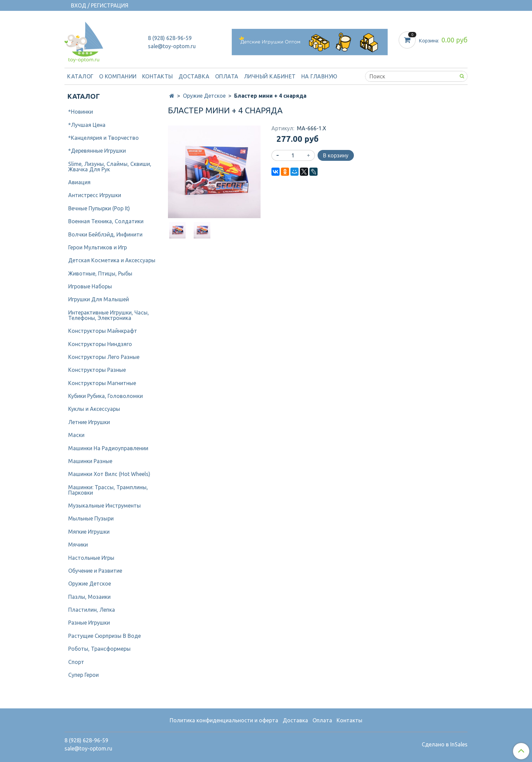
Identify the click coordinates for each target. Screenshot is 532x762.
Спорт (76, 662)
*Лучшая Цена (87, 125)
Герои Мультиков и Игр (98, 247)
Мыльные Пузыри (91, 518)
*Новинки (81, 112)
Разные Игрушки (89, 623)
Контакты (158, 76)
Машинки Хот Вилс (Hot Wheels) (109, 474)
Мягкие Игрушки (89, 532)
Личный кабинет (270, 76)
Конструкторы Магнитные (102, 383)
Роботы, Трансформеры (99, 649)
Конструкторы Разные (97, 370)
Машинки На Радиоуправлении (108, 448)
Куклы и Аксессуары (94, 409)
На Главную (319, 76)
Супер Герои (83, 675)
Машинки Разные (90, 461)
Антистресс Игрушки (95, 195)
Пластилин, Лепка (92, 610)
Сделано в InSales (445, 744)
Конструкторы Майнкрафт (103, 331)
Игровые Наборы (90, 286)
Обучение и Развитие (95, 571)
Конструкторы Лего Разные (104, 357)
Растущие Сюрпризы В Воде (104, 636)
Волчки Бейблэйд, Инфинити (105, 234)
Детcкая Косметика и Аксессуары (112, 260)
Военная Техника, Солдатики (106, 221)
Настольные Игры (91, 558)
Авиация (79, 182)
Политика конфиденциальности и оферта (224, 720)
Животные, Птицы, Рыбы (100, 273)
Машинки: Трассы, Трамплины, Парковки (108, 490)
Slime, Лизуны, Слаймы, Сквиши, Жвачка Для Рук (110, 167)
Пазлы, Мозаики (89, 597)
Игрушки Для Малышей (99, 299)
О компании (118, 76)
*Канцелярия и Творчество (103, 138)
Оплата (227, 76)
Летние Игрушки (89, 422)
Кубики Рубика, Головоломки (106, 396)
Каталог (80, 76)
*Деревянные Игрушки (97, 151)
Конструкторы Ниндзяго (100, 344)
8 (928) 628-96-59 (170, 38)
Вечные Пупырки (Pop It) (99, 208)
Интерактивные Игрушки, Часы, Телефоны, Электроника (109, 315)
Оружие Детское (204, 96)
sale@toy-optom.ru (172, 46)
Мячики (78, 545)
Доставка (194, 76)
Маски (76, 435)
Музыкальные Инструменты (104, 506)
